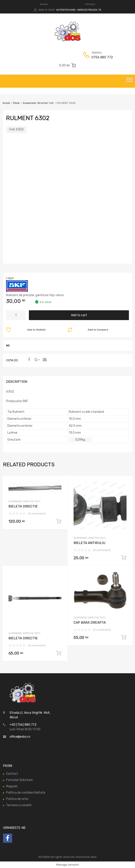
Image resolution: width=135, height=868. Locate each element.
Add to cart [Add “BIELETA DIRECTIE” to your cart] (59, 521)
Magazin (12, 786)
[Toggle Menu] (129, 81)
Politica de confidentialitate (26, 793)
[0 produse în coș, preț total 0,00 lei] (67, 65)
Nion (94, 857)
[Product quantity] (16, 315)
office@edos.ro (20, 737)
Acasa (44, 4)
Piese (16, 103)
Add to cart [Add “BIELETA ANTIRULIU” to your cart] (124, 558)
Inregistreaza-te (89, 10)
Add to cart (79, 315)
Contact (90, 4)
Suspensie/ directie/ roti (38, 103)
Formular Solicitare (19, 780)
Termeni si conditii (19, 805)
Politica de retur (17, 799)
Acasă (6, 103)
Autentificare (66, 10)
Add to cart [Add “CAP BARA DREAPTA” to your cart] (124, 637)
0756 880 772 (102, 57)
